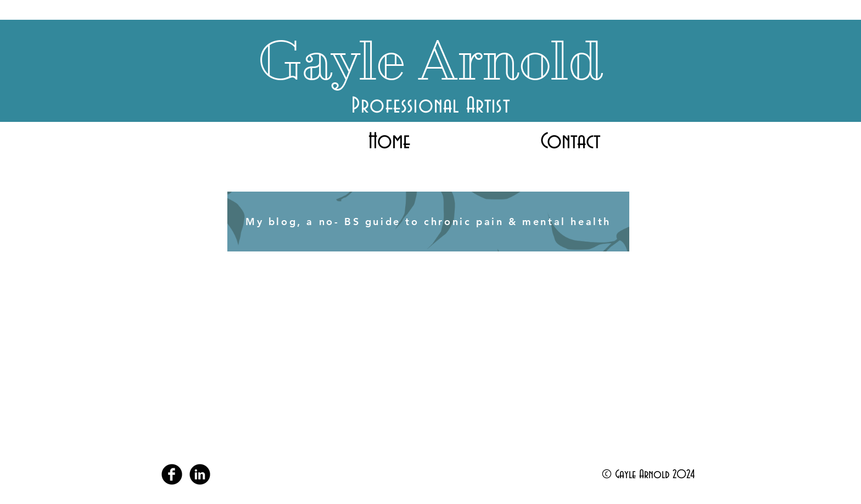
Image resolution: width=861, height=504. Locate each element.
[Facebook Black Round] (172, 474)
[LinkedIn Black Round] (200, 474)
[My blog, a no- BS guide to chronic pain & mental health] (428, 222)
